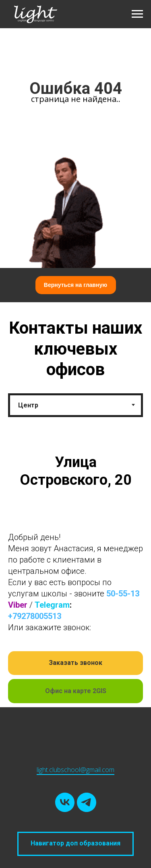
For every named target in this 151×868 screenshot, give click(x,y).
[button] (75, 663)
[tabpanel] (75, 574)
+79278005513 (35, 616)
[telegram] (87, 802)
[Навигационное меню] (137, 14)
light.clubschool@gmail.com (75, 770)
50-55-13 (123, 594)
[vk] (65, 802)
